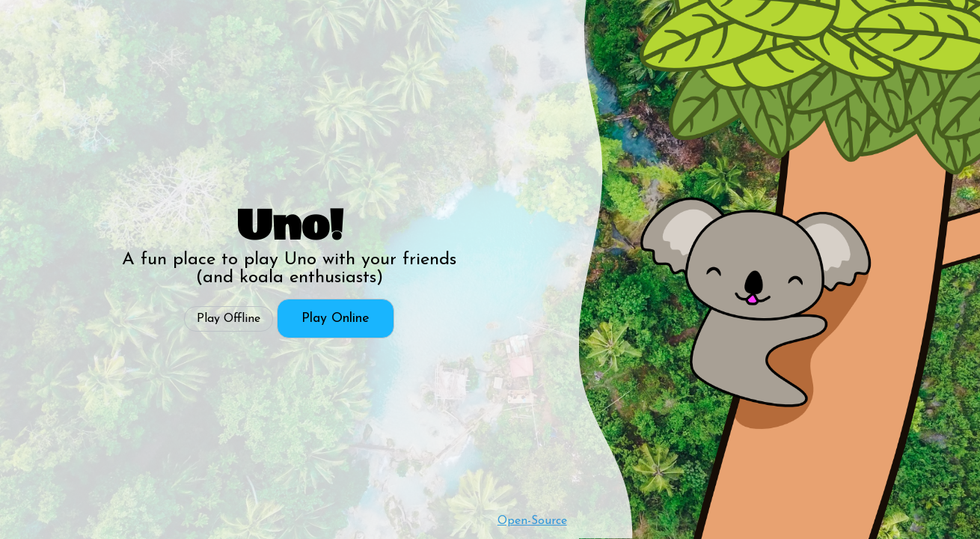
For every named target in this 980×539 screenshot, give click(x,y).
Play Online (336, 319)
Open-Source (532, 521)
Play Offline (229, 319)
